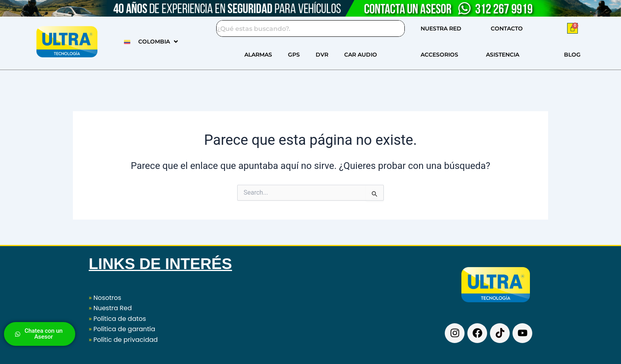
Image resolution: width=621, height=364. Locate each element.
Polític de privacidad (126, 340)
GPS (294, 55)
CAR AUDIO (361, 55)
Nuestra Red (113, 308)
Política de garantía (124, 329)
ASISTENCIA (503, 55)
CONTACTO (507, 28)
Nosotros (105, 298)
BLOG (572, 55)
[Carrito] (572, 28)
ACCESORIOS (439, 55)
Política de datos (120, 319)
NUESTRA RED (441, 28)
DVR (322, 55)
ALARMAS (258, 55)
